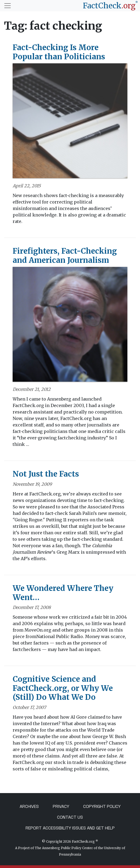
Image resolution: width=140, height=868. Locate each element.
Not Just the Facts (46, 474)
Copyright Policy (102, 806)
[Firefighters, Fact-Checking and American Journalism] (70, 326)
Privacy (61, 806)
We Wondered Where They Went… (63, 593)
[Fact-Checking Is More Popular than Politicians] (70, 123)
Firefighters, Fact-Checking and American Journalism (65, 256)
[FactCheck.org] (110, 6)
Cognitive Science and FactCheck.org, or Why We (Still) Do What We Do (63, 688)
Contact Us (70, 817)
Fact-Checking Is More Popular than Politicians (59, 52)
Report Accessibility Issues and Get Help (70, 828)
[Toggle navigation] (8, 6)
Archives (29, 806)
